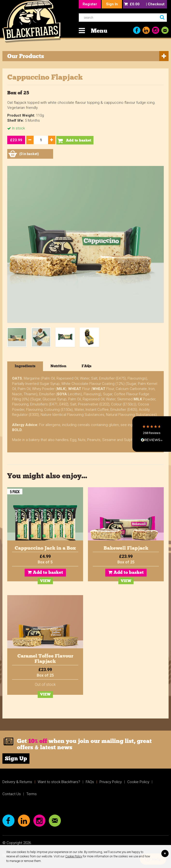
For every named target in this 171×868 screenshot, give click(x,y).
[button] (152, 434)
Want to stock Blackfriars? (59, 782)
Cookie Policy (74, 856)
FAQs (90, 782)
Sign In (112, 4)
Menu (99, 31)
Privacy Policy (111, 782)
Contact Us (12, 794)
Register (90, 4)
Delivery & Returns (17, 782)
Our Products (26, 56)
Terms (32, 794)
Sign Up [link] (16, 759)
